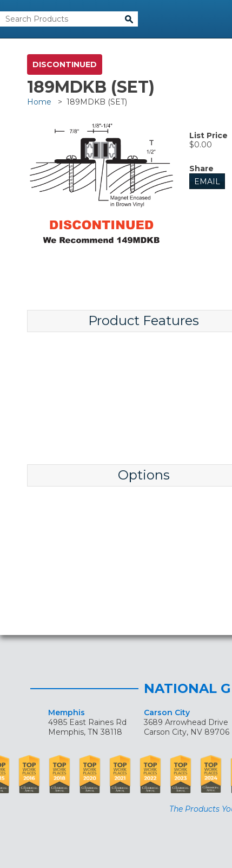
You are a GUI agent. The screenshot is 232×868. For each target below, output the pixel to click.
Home (39, 102)
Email (207, 182)
